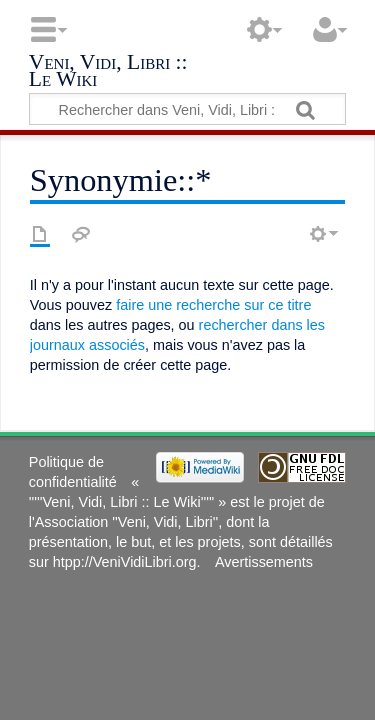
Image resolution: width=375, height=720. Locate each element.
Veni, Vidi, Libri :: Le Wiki (108, 72)
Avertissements (264, 562)
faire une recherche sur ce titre (213, 305)
